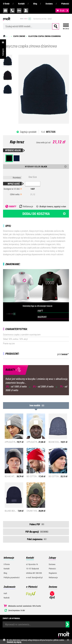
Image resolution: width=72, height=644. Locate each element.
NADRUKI (42, 317)
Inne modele (35, 405)
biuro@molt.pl (5, 11)
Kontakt (21, 4)
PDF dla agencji (32, 532)
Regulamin (53, 573)
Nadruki (7, 598)
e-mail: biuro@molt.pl (34, 577)
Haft (5, 593)
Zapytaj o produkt (28, 132)
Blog (35, 4)
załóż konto (26, 11)
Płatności (65, 4)
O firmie (6, 4)
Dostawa (49, 4)
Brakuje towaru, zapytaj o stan (53, 206)
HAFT (40, 311)
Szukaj (56, 26)
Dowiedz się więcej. (14, 642)
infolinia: (12, 11)
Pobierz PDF (35, 524)
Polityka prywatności (12, 577)
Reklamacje (53, 577)
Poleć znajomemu (35, 539)
